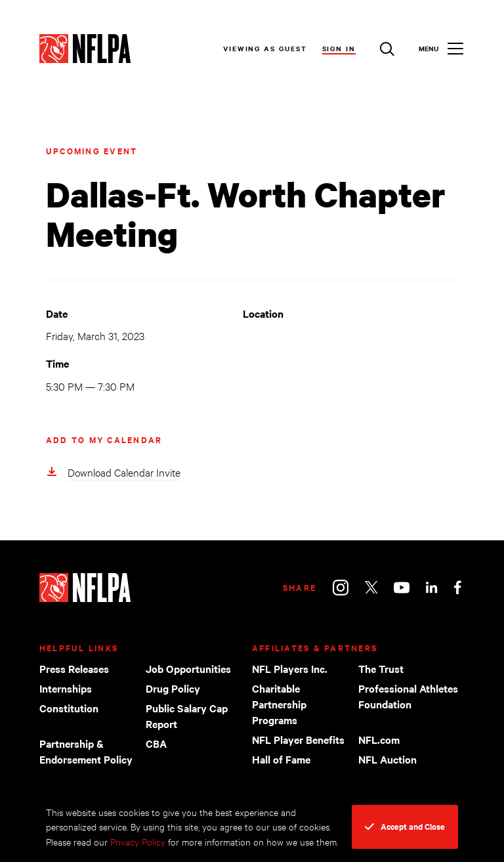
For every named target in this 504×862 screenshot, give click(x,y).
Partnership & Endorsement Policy (86, 751)
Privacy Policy (138, 841)
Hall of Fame (281, 759)
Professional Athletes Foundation (408, 696)
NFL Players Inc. (290, 668)
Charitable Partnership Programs (279, 704)
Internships (66, 688)
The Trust (381, 668)
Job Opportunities (188, 668)
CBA (156, 743)
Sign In (339, 48)
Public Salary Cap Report (187, 716)
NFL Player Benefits (298, 739)
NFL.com (379, 739)
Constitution (69, 708)
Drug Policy (173, 688)
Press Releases (74, 668)
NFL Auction (388, 759)
